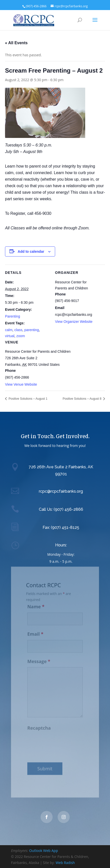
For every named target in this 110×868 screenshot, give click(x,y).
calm (9, 330)
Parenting (13, 316)
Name (36, 604)
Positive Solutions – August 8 (82, 399)
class (18, 330)
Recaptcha (39, 725)
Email (35, 631)
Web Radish (65, 863)
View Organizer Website (74, 322)
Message (39, 659)
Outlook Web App (43, 851)
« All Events (16, 43)
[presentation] (65, 741)
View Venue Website (21, 384)
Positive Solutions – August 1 (28, 399)
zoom (21, 336)
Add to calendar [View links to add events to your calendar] (31, 251)
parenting (32, 330)
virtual (10, 336)
